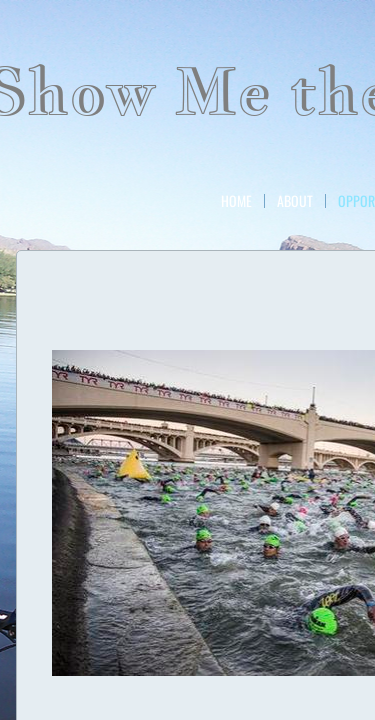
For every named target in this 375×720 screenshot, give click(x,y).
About (295, 201)
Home (236, 201)
